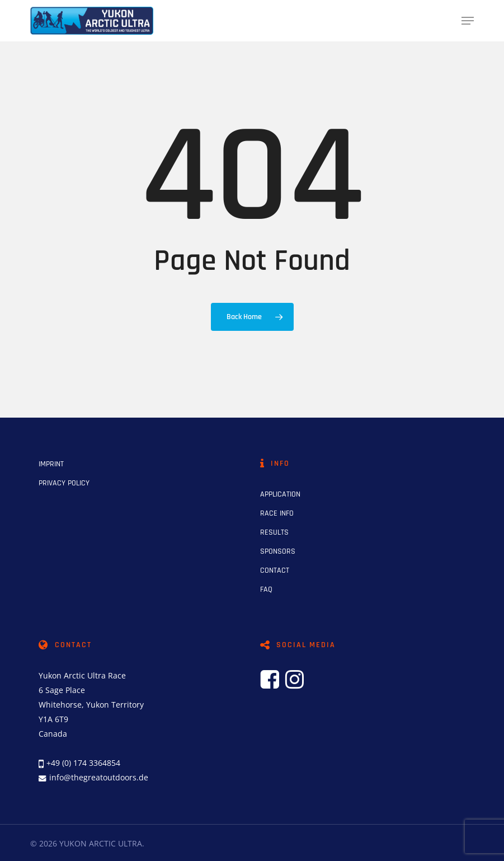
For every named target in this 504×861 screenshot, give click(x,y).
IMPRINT (51, 464)
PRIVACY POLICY (64, 483)
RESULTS (274, 532)
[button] (468, 21)
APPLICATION (280, 494)
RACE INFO (277, 513)
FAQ (266, 589)
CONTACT (275, 570)
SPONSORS (278, 551)
